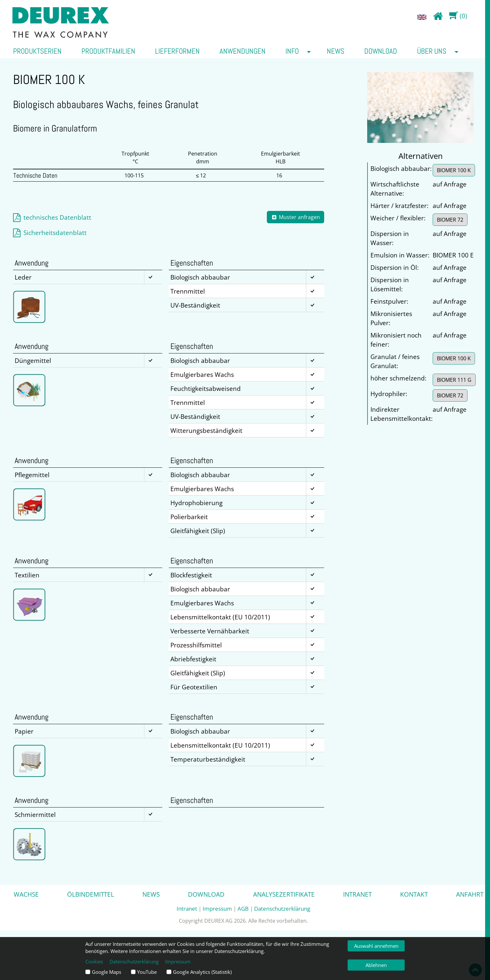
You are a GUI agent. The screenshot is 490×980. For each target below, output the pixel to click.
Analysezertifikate (284, 894)
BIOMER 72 (450, 220)
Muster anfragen (296, 217)
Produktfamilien (108, 51)
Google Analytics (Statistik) (202, 972)
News (336, 51)
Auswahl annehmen (376, 946)
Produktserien (37, 51)
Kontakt (414, 894)
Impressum (217, 908)
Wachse (26, 894)
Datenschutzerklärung (282, 908)
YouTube (147, 972)
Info (292, 51)
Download (381, 51)
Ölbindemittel (91, 894)
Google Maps (107, 972)
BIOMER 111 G (454, 380)
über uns (432, 51)
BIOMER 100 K (454, 170)
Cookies (94, 961)
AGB (243, 908)
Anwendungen (243, 51)
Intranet (357, 894)
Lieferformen (177, 51)
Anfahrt (470, 894)
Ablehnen (376, 965)
